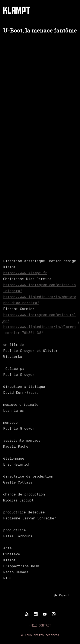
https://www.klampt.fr (25, 273)
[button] (62, 595)
